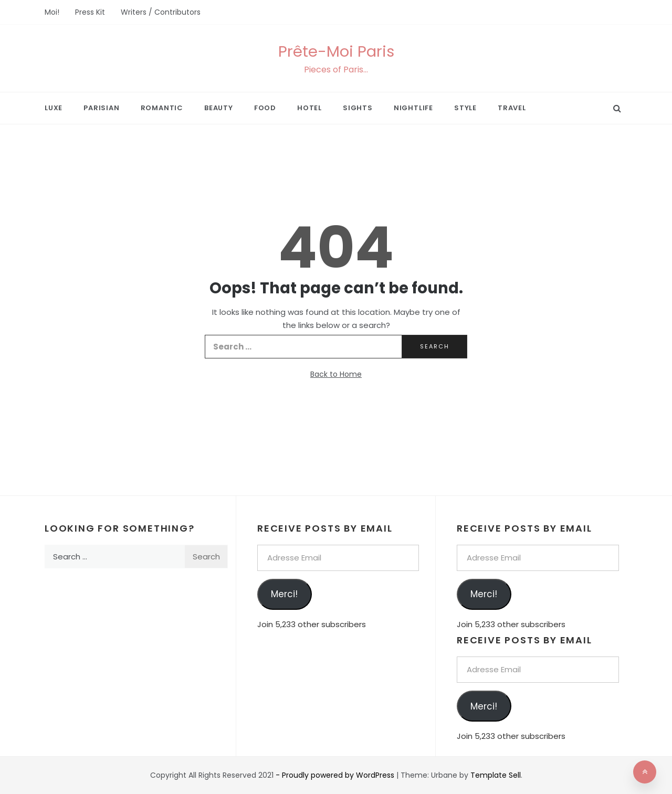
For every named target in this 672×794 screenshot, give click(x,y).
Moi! (52, 12)
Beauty (219, 108)
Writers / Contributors (161, 12)
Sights (358, 108)
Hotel (309, 108)
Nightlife (413, 108)
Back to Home (336, 374)
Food (265, 108)
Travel (512, 108)
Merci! (284, 594)
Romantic (162, 108)
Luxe (54, 108)
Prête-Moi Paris (336, 51)
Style (465, 108)
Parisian (101, 108)
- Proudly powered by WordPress (336, 775)
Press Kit (90, 12)
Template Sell (496, 775)
